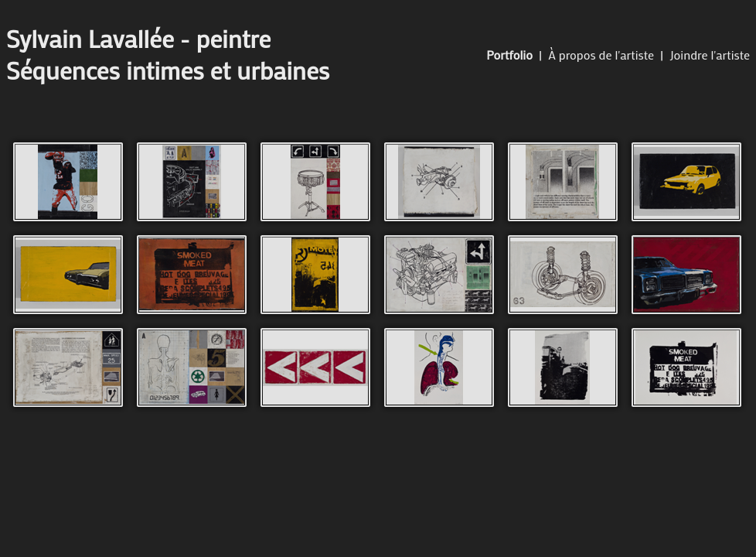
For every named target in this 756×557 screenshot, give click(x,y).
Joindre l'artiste (710, 55)
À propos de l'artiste (601, 55)
